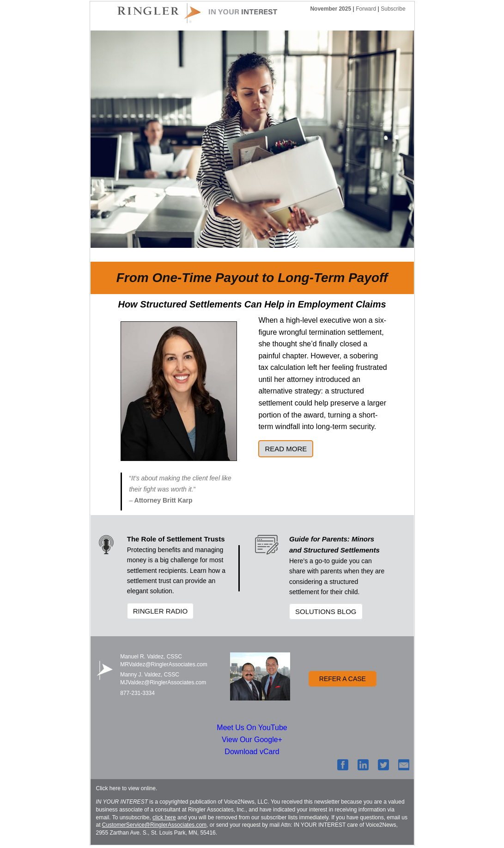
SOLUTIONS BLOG (326, 611)
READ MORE (286, 449)
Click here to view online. (127, 788)
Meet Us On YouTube (252, 728)
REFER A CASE (343, 679)
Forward (366, 9)
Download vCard (252, 752)
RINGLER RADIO (160, 611)
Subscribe (393, 9)
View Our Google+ (252, 740)
